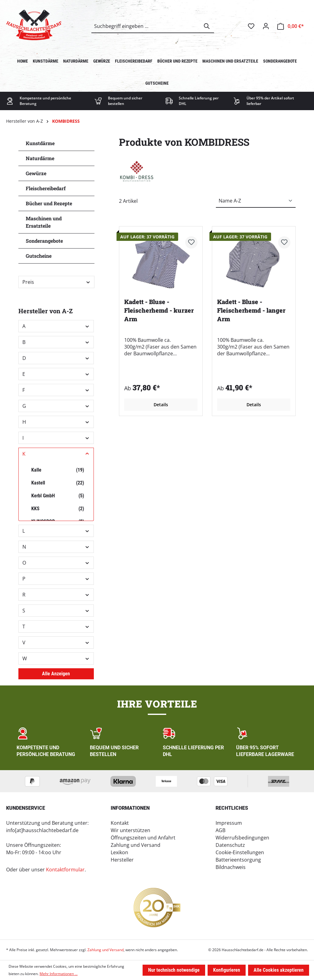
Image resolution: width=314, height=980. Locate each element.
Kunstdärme (40, 143)
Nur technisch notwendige (174, 970)
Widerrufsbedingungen (242, 838)
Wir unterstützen (130, 830)
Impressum (229, 823)
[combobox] (146, 26)
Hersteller (122, 860)
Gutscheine (39, 256)
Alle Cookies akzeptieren (279, 970)
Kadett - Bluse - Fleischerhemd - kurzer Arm (159, 310)
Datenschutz (230, 845)
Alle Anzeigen (56, 674)
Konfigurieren (227, 970)
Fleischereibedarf (46, 188)
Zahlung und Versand (136, 845)
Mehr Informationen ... (59, 974)
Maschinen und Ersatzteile (44, 222)
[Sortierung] (256, 201)
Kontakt (120, 823)
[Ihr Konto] (266, 26)
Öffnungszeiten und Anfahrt (143, 838)
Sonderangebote (44, 241)
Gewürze (36, 173)
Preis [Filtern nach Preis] (56, 282)
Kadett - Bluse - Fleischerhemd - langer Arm (251, 310)
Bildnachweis (231, 867)
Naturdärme (40, 158)
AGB (220, 830)
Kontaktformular (65, 870)
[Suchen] (207, 26)
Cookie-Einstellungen (240, 852)
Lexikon (119, 852)
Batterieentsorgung (238, 860)
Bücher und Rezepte (49, 203)
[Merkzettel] (251, 26)
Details (161, 405)
